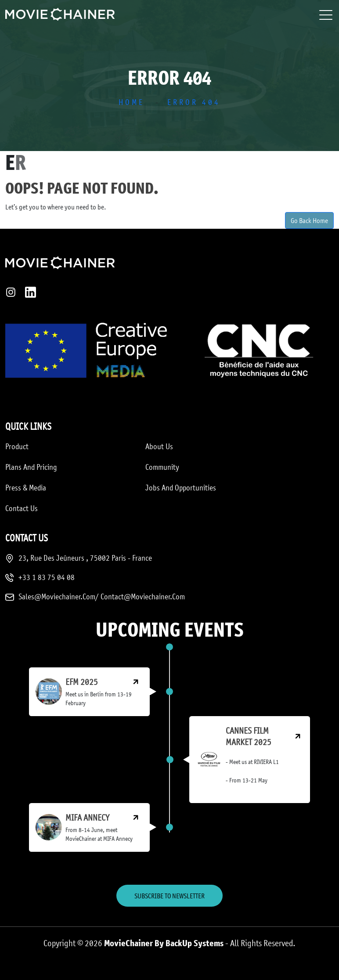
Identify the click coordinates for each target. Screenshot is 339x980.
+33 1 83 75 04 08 (47, 577)
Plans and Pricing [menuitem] (31, 467)
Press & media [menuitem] (26, 487)
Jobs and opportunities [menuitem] (181, 487)
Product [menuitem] (17, 446)
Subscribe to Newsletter (169, 896)
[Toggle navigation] (326, 14)
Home (132, 102)
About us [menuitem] (159, 446)
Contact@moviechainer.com (143, 596)
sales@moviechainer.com (57, 596)
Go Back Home (309, 220)
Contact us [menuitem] (22, 508)
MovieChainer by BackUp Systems (164, 943)
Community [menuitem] (162, 467)
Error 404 (194, 102)
